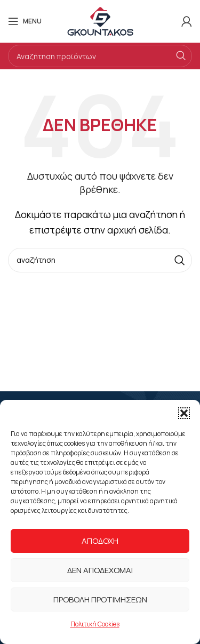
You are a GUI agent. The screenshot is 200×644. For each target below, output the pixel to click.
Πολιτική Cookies (95, 624)
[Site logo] (100, 20)
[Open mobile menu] (25, 21)
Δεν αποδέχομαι (100, 570)
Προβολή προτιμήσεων (100, 599)
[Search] (100, 56)
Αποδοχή (100, 541)
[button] (184, 413)
